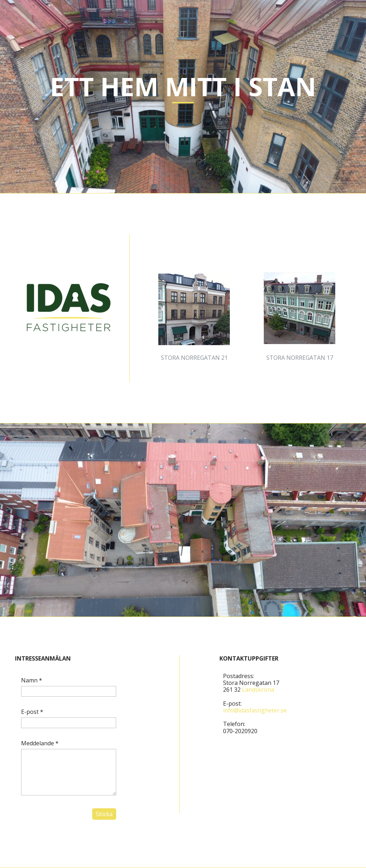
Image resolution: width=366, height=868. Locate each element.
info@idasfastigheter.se (255, 710)
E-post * (32, 712)
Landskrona (258, 690)
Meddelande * (40, 743)
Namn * (32, 680)
